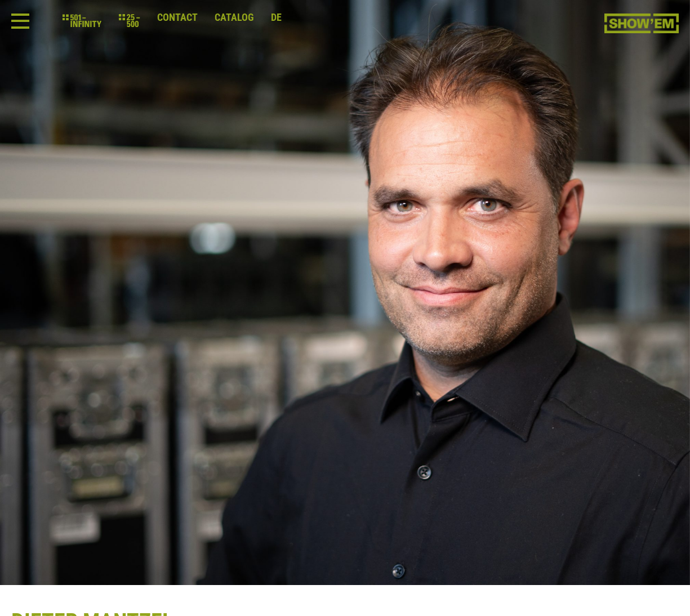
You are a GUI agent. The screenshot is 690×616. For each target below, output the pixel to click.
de (276, 17)
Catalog (234, 17)
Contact (177, 17)
